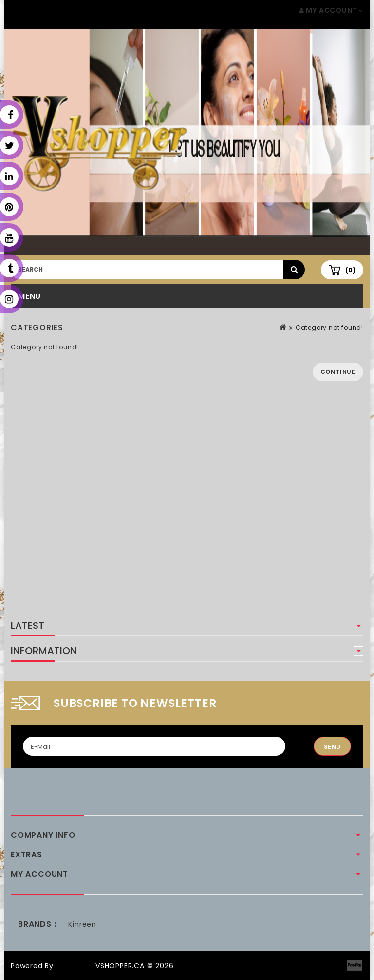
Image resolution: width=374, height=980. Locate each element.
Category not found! (329, 327)
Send (332, 747)
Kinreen (82, 924)
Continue (338, 372)
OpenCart (75, 966)
